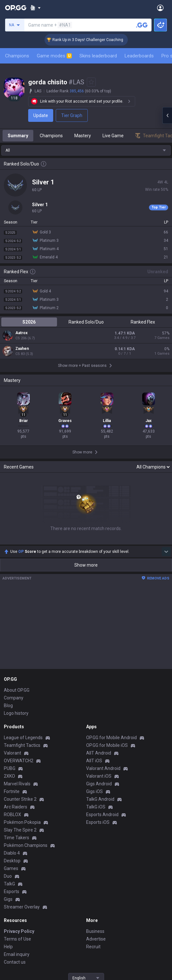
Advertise (96, 939)
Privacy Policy (19, 931)
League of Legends (23, 738)
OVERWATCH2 (19, 761)
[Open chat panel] (167, 115)
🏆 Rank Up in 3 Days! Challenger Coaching (93, 40)
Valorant (12, 753)
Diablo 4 (12, 853)
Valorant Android (103, 768)
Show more (86, 565)
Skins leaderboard (98, 56)
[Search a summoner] (142, 25)
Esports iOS (98, 822)
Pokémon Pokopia (22, 822)
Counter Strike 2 (20, 799)
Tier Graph (72, 115)
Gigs (8, 899)
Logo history (16, 713)
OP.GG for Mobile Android (111, 738)
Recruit (93, 947)
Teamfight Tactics (22, 745)
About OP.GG (17, 690)
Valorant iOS (99, 776)
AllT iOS (94, 761)
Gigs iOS (94, 791)
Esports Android (102, 815)
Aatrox (21, 333)
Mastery (83, 136)
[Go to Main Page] (16, 8)
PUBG (10, 768)
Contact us (15, 962)
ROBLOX (12, 815)
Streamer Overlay (22, 907)
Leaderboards (139, 56)
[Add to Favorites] (91, 82)
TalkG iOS (96, 807)
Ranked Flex (143, 322)
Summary (18, 136)
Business (95, 931)
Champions (17, 56)
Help (8, 947)
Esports (12, 891)
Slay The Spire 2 (20, 830)
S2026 (29, 322)
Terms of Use (17, 939)
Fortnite (12, 791)
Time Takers (16, 838)
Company (14, 698)
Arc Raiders (16, 807)
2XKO (9, 776)
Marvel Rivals (17, 784)
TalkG (9, 884)
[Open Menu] (160, 8)
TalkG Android (100, 799)
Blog (8, 705)
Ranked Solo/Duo (86, 322)
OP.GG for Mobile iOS (107, 745)
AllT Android (99, 753)
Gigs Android (99, 784)
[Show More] (35, 8)
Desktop (12, 861)
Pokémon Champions (26, 845)
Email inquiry (17, 954)
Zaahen (22, 349)
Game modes (54, 56)
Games (11, 868)
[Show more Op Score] (166, 552)
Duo (8, 876)
